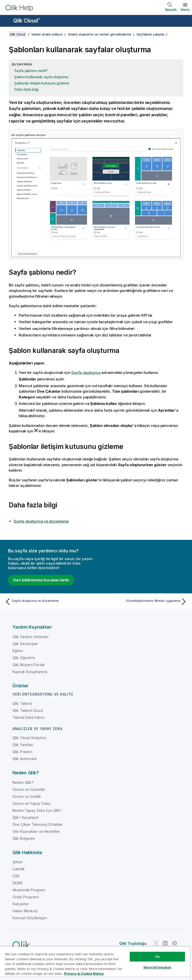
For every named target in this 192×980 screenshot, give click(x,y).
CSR (16, 876)
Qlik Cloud (27, 21)
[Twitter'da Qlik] (156, 943)
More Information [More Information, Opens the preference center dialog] (157, 967)
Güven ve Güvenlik (29, 789)
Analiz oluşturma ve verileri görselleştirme (100, 34)
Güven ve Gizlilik (27, 796)
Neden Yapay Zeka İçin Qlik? (37, 810)
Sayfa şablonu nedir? (31, 71)
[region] (95, 963)
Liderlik (19, 869)
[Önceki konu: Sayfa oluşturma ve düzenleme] (49, 602)
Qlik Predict (22, 752)
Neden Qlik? (23, 782)
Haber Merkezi (25, 911)
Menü (185, 9)
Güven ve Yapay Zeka (31, 803)
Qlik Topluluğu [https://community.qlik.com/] (133, 943)
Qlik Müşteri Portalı (28, 665)
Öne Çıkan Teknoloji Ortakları (38, 824)
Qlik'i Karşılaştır (26, 817)
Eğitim (18, 651)
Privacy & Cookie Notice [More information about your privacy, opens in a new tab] (84, 974)
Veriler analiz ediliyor (47, 34)
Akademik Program (29, 890)
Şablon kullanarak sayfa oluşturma (41, 77)
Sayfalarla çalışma (150, 34)
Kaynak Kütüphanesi (30, 672)
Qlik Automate (25, 759)
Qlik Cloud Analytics (29, 738)
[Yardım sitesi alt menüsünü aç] (7, 21)
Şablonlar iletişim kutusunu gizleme (42, 83)
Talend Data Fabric (29, 717)
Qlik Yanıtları (23, 745)
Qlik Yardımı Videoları (31, 637)
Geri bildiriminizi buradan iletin (41, 580)
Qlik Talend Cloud (28, 710)
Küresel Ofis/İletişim (30, 918)
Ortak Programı (25, 897)
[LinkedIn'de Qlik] (165, 943)
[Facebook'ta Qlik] (175, 943)
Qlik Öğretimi (24, 658)
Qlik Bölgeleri (24, 838)
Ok (157, 957)
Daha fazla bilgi (26, 89)
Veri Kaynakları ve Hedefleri (36, 831)
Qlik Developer (25, 644)
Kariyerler (21, 904)
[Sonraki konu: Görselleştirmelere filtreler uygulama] (143, 602)
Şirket (17, 862)
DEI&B (17, 883)
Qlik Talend (22, 703)
